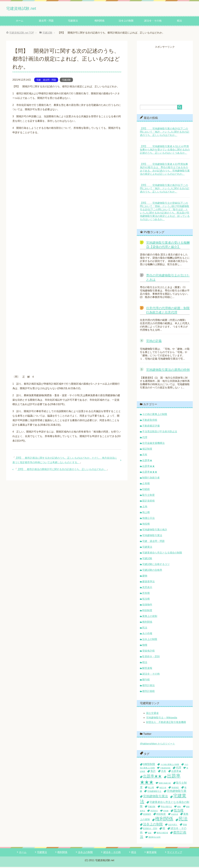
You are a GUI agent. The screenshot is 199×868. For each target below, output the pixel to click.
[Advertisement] (166, 72)
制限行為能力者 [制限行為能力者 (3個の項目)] (165, 784)
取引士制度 (148, 496)
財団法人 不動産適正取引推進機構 (166, 723)
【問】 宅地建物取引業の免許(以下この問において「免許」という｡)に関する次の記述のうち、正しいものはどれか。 (165, 133)
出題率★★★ (150, 473)
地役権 (146, 525)
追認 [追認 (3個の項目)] (150, 834)
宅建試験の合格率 (152, 571)
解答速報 (147, 669)
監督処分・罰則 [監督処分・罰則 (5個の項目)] (150, 830)
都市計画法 (148, 686)
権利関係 (99, 22)
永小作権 (147, 635)
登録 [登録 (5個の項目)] (185, 826)
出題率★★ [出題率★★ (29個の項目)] (152, 777)
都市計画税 (148, 692)
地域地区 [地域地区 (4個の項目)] (175, 789)
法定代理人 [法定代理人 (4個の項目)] (173, 826)
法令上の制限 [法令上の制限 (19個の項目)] (153, 825)
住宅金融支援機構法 (153, 444)
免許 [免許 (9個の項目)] (153, 772)
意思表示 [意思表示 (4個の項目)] (154, 812)
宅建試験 (66, 81)
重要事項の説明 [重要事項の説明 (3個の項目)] (154, 838)
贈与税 (146, 681)
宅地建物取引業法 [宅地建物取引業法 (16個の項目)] (155, 797)
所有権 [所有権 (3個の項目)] (166, 812)
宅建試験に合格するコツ (156, 565)
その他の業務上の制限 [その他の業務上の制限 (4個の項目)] (170, 766)
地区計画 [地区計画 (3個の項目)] (163, 789)
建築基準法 (148, 583)
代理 (145, 438)
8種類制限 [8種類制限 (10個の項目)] (149, 765)
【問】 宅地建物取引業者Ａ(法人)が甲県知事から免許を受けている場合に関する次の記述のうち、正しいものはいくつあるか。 (165, 151)
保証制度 (147, 450)
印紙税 (146, 490)
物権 (145, 646)
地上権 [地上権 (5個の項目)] (151, 789)
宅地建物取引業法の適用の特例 (168, 371)
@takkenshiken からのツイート (157, 745)
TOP (22, 34)
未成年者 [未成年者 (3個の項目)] (175, 815)
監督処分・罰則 (151, 658)
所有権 (146, 594)
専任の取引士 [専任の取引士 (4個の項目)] (166, 808)
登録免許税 (148, 652)
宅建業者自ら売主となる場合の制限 (162, 554)
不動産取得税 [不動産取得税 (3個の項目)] (165, 769)
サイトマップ (175, 853)
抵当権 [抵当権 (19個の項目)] (179, 811)
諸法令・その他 (153, 22)
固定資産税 (148, 502)
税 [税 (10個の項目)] (164, 829)
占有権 (146, 485)
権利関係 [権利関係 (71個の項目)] (164, 820)
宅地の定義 (154, 342)
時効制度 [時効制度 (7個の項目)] (161, 815)
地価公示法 (148, 519)
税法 (179, 22)
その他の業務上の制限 (155, 415)
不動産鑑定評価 (151, 427)
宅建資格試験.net (28, 8)
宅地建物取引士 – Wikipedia (162, 719)
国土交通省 (152, 714)
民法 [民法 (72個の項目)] (183, 820)
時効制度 (147, 611)
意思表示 (147, 588)
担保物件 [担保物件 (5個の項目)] (147, 815)
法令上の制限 (126, 22)
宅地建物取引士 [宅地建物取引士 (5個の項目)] (154, 792)
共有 (145, 456)
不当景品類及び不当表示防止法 (160, 433)
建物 (145, 577)
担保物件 (147, 606)
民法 (145, 629)
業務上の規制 (150, 617)
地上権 (146, 513)
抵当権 (146, 600)
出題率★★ (148, 467)
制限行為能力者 (151, 479)
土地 (145, 508)
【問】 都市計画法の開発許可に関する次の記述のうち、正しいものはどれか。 (62, 470)
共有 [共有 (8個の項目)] (164, 772)
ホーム (20, 22)
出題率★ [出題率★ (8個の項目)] (176, 772)
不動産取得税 (150, 421)
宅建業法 (73, 22)
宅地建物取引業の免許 (155, 531)
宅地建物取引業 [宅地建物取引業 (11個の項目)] (177, 792)
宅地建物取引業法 (152, 536)
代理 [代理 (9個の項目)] (178, 769)
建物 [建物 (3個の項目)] (179, 808)
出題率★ (147, 461)
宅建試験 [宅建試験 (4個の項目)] (152, 808)
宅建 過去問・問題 (46, 81)
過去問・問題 (46, 22)
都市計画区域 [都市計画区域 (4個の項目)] (162, 834)
